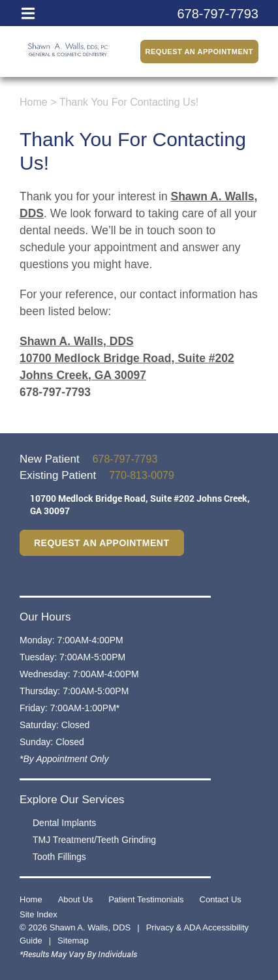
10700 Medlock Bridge (140, 504)
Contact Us (221, 899)
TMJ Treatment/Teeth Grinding (94, 840)
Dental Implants (64, 823)
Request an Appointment (199, 52)
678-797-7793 (55, 392)
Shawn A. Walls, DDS (77, 341)
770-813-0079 (142, 475)
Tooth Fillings (59, 857)
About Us (75, 899)
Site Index (39, 914)
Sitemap (73, 941)
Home (34, 102)
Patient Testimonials (146, 899)
